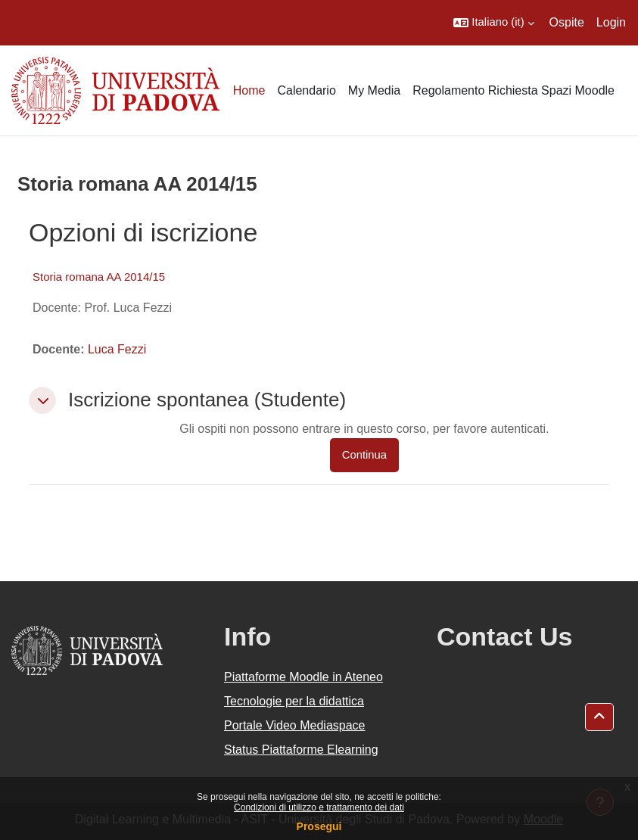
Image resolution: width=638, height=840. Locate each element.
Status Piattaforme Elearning (301, 750)
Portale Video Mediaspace (295, 725)
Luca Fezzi (117, 349)
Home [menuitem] (249, 90)
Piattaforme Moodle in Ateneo (303, 677)
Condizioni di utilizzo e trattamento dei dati (319, 807)
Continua (364, 455)
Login (611, 22)
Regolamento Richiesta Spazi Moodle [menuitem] (514, 90)
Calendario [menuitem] (306, 90)
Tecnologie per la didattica (294, 701)
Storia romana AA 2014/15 (99, 277)
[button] (493, 23)
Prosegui (319, 826)
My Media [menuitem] (374, 90)
